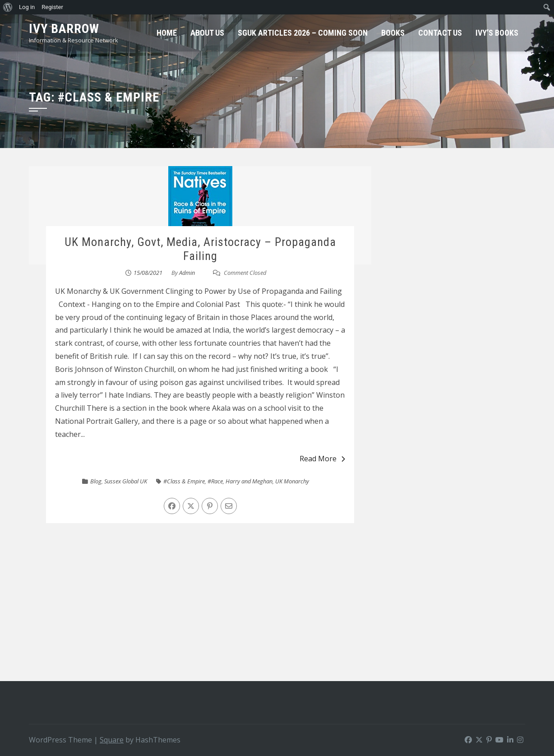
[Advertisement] (277, 613)
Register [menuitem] (52, 7)
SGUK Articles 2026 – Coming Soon (303, 33)
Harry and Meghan (249, 481)
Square (112, 740)
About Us (207, 33)
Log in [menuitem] (27, 7)
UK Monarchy (292, 481)
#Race (215, 481)
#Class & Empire (184, 481)
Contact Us (440, 33)
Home (167, 33)
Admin (187, 273)
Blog (96, 481)
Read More (322, 459)
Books (393, 33)
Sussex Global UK (126, 481)
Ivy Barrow (64, 29)
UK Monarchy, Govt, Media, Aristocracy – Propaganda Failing (200, 249)
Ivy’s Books (497, 33)
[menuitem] (8, 7)
